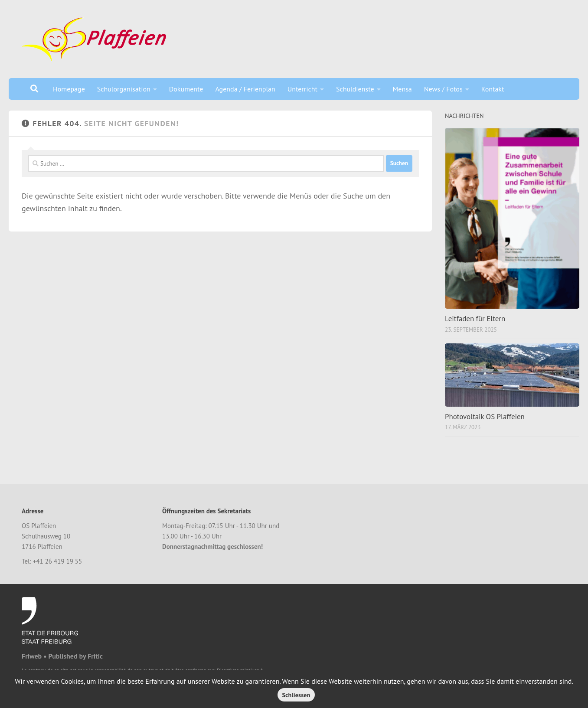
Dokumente (186, 89)
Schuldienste (355, 89)
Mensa (402, 89)
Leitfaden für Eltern (475, 319)
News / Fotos (443, 89)
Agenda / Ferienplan (245, 89)
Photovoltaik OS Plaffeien (485, 417)
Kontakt (493, 89)
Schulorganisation (124, 89)
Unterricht (302, 89)
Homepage (69, 89)
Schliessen (296, 695)
